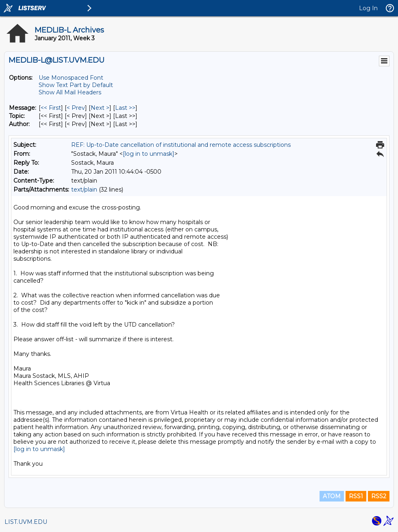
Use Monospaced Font (71, 78)
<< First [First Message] (51, 108)
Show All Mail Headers (70, 92)
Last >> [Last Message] (125, 108)
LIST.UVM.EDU (26, 522)
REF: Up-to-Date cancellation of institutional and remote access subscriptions (181, 145)
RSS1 (356, 496)
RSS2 (379, 496)
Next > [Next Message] (100, 108)
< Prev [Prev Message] (76, 108)
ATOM (332, 496)
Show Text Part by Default (76, 85)
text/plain (84, 190)
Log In (368, 8)
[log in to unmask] (149, 154)
